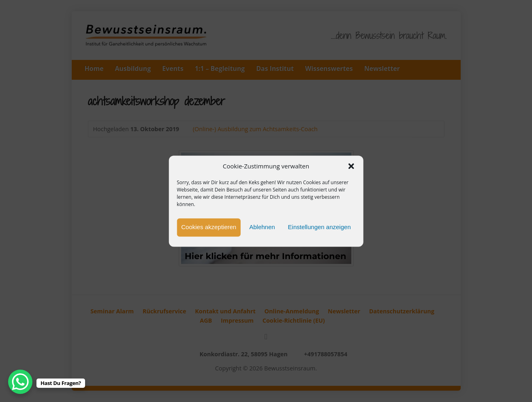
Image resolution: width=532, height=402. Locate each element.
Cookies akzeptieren (209, 227)
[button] (351, 166)
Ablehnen (262, 227)
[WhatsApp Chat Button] (20, 382)
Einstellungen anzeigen (319, 227)
